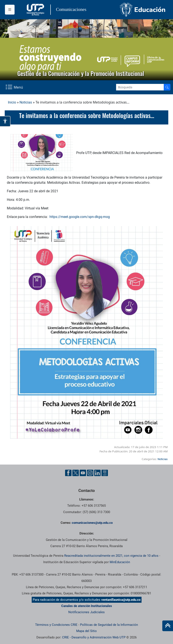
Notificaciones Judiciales (86, 612)
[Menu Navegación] (15, 87)
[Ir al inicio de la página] (168, 626)
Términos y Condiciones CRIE (56, 625)
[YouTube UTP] (83, 473)
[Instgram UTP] (90, 473)
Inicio (12, 102)
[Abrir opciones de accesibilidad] (5, 121)
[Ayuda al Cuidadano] (105, 473)
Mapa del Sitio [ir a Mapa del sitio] (86, 631)
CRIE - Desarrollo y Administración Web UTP (94, 637)
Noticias (26, 102)
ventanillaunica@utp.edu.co (121, 600)
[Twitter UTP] (76, 473)
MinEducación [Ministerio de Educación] (120, 562)
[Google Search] (140, 87)
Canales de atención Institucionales (87, 606)
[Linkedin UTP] (97, 473)
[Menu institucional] (10, 10)
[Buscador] (167, 87)
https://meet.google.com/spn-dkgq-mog (80, 217)
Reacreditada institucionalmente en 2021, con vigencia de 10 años (111, 556)
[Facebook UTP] (68, 473)
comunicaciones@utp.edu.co (92, 523)
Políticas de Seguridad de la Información (109, 625)
